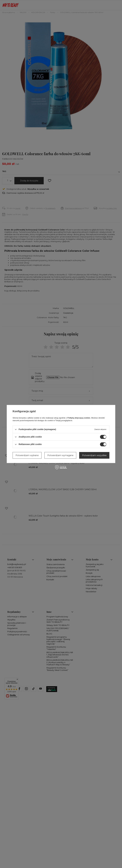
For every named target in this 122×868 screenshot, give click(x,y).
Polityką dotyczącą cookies (79, 418)
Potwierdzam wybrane (27, 455)
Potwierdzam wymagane (60, 455)
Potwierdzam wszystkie (94, 455)
